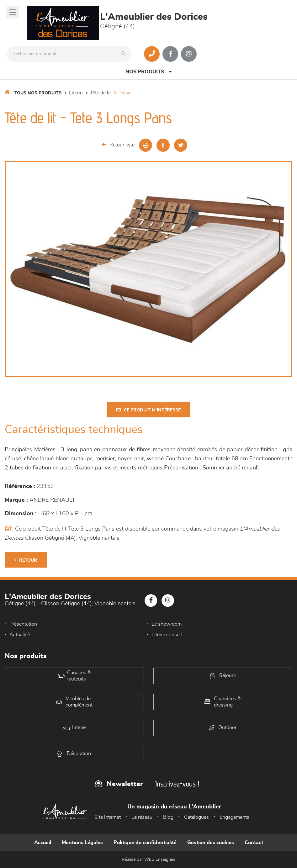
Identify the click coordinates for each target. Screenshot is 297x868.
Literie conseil (167, 635)
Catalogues (196, 817)
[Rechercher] (125, 54)
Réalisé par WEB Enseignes (148, 860)
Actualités (21, 635)
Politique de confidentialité (145, 843)
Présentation (23, 624)
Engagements (234, 817)
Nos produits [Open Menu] (149, 72)
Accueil (43, 843)
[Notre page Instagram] (189, 54)
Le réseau (142, 817)
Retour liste (118, 145)
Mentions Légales (82, 843)
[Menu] (13, 12)
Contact (254, 843)
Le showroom (167, 624)
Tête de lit (101, 93)
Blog (168, 817)
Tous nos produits (38, 93)
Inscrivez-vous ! (177, 784)
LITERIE (76, 93)
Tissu (125, 93)
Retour (26, 560)
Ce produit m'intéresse (148, 410)
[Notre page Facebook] (170, 54)
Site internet (108, 817)
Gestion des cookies (211, 843)
